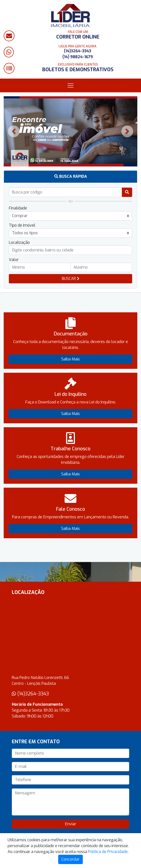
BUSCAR (71, 279)
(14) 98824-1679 (78, 57)
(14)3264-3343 (78, 51)
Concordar (70, 859)
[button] (14, 131)
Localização (19, 242)
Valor (14, 260)
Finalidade (18, 208)
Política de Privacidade (108, 852)
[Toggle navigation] (70, 85)
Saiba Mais (70, 359)
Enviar (71, 824)
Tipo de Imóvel (22, 225)
